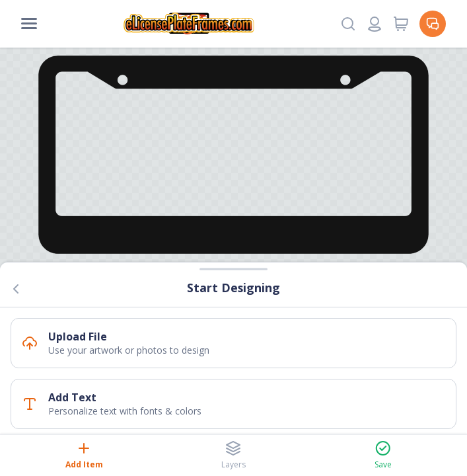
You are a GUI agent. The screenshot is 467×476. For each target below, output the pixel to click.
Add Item (84, 455)
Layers (234, 455)
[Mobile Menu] (29, 24)
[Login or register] (375, 24)
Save (383, 455)
